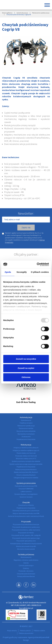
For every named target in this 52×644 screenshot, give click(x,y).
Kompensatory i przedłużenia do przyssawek (26, 544)
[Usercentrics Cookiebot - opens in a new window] (37, 264)
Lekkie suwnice (26, 491)
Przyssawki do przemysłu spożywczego (26, 538)
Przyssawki (26, 522)
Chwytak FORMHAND (26, 489)
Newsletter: (26, 213)
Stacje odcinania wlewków (26, 431)
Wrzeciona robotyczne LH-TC (26, 458)
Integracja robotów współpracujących (26, 450)
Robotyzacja (26, 445)
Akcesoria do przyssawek (26, 549)
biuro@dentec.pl (26, 608)
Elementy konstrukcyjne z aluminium (26, 511)
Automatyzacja (22, 13)
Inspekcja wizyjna (26, 423)
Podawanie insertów (26, 428)
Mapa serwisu (12, 631)
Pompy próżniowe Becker (26, 576)
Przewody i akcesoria (26, 571)
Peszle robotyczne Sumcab (26, 453)
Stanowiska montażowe (26, 434)
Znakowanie (26, 437)
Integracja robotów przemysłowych (26, 448)
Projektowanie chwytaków (26, 439)
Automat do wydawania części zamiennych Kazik (26, 516)
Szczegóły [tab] (22, 272)
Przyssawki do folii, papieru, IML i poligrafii (26, 535)
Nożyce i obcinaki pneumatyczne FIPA (26, 513)
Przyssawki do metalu (26, 533)
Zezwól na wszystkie (26, 359)
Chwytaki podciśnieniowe (26, 574)
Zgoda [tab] (8, 272)
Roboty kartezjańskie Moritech (26, 469)
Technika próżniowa (26, 554)
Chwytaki (26, 502)
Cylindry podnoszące (26, 565)
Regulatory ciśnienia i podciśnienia (26, 560)
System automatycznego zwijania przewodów (26, 464)
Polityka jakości (25, 631)
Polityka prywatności (26, 633)
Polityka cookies (39, 631)
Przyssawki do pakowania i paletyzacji (26, 527)
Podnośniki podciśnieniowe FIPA (26, 486)
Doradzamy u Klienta (26, 505)
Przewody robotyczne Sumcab (26, 456)
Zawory (26, 563)
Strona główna (7, 13)
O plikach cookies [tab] (40, 272)
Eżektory (26, 568)
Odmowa (26, 377)
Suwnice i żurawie (26, 497)
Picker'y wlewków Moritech (26, 475)
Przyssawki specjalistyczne (26, 541)
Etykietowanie (26, 420)
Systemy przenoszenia (26, 483)
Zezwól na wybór (26, 368)
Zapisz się (26, 228)
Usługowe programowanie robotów (26, 478)
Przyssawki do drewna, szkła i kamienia (26, 530)
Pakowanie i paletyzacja (41, 13)
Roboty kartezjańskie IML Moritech (26, 472)
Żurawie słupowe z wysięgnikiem (26, 494)
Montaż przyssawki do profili (26, 546)
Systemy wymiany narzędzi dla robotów (26, 461)
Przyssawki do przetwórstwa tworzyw (26, 524)
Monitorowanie (26, 557)
